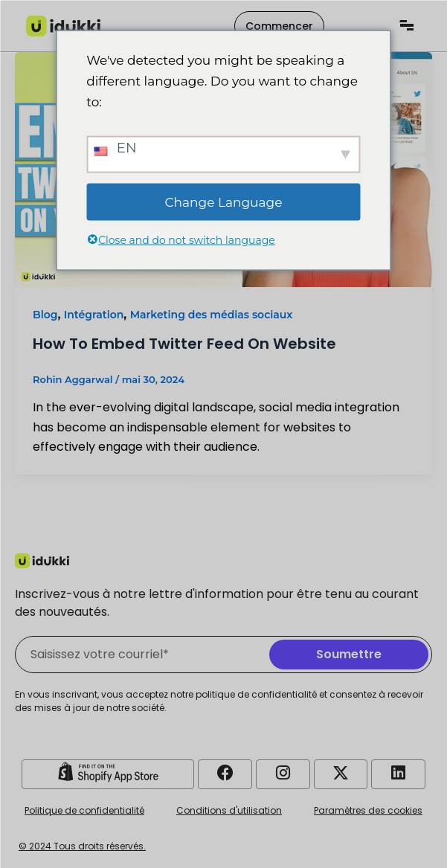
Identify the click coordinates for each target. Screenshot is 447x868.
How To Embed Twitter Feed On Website (184, 344)
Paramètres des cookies (368, 810)
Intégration (94, 315)
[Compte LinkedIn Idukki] (399, 773)
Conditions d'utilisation (229, 810)
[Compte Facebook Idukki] (225, 773)
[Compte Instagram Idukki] (283, 773)
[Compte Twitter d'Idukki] (341, 773)
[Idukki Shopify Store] (108, 772)
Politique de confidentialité (84, 810)
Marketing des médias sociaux (212, 315)
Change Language (224, 202)
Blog (45, 315)
